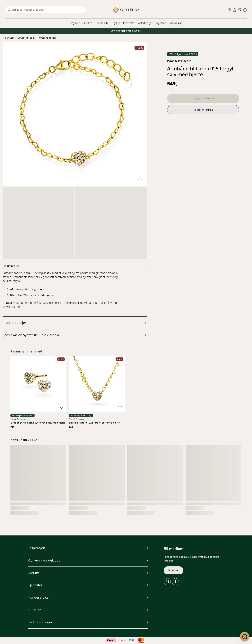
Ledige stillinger (40, 622)
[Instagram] (167, 582)
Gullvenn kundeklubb (44, 560)
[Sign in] (235, 10)
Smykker (74, 23)
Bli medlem (173, 570)
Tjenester (35, 585)
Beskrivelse (11, 266)
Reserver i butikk (203, 110)
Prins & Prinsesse (179, 61)
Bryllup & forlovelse (123, 23)
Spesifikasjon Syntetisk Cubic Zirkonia (31, 335)
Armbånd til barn (47, 38)
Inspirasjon (176, 23)
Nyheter (161, 23)
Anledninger (145, 23)
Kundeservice (38, 597)
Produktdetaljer (14, 323)
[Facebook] (175, 582)
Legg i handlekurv (203, 98)
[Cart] (245, 10)
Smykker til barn (26, 38)
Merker (34, 573)
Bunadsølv (102, 23)
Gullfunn (35, 610)
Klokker (88, 23)
